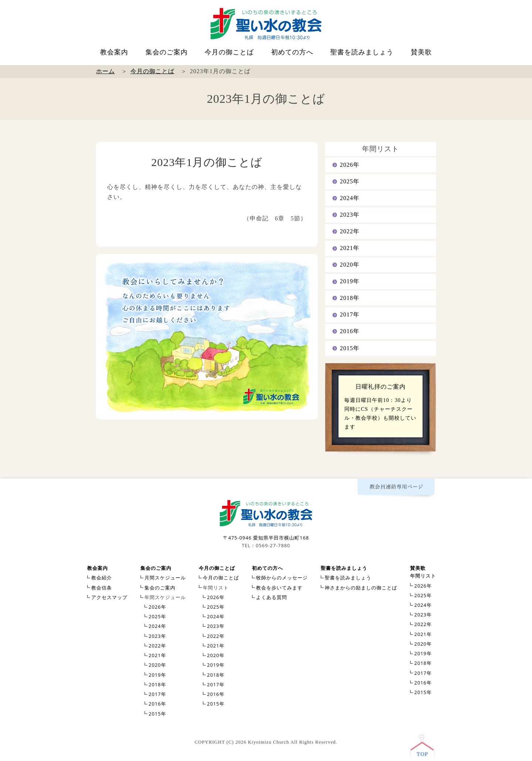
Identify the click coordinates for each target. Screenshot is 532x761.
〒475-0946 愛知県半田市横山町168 (266, 538)
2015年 (350, 348)
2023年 (350, 215)
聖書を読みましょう (362, 52)
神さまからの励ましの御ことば (361, 588)
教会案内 (114, 52)
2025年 (350, 181)
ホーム (105, 71)
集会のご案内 (167, 52)
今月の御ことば (229, 52)
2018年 (350, 298)
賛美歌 (421, 52)
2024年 (350, 198)
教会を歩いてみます (279, 588)
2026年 (350, 165)
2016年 (350, 331)
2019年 (350, 281)
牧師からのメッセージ (282, 578)
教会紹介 (102, 578)
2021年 (350, 248)
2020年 (350, 265)
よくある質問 (272, 597)
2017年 (350, 314)
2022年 (350, 231)
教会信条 (102, 588)
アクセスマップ (109, 597)
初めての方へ (292, 52)
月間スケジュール (165, 578)
